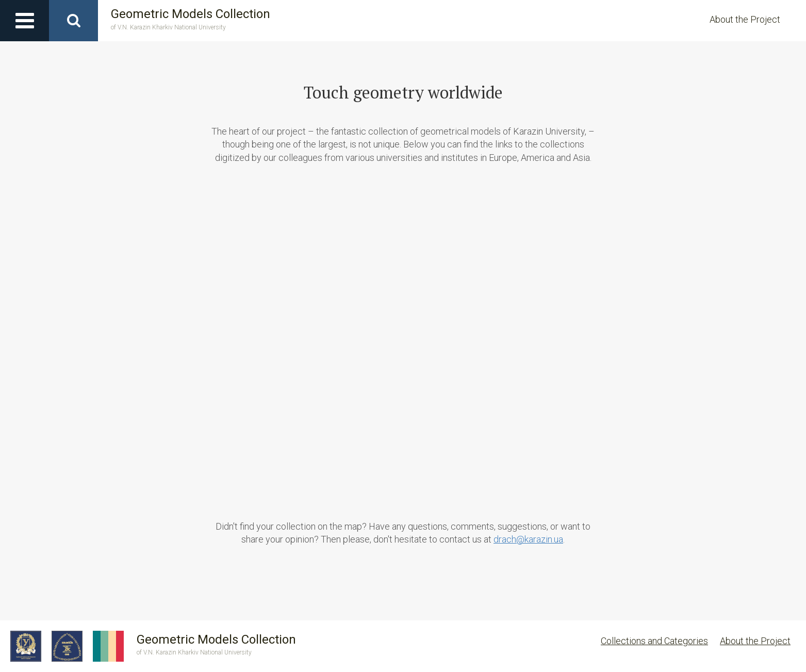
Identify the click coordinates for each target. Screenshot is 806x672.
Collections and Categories (654, 641)
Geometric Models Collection (191, 19)
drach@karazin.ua (528, 539)
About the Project (745, 19)
